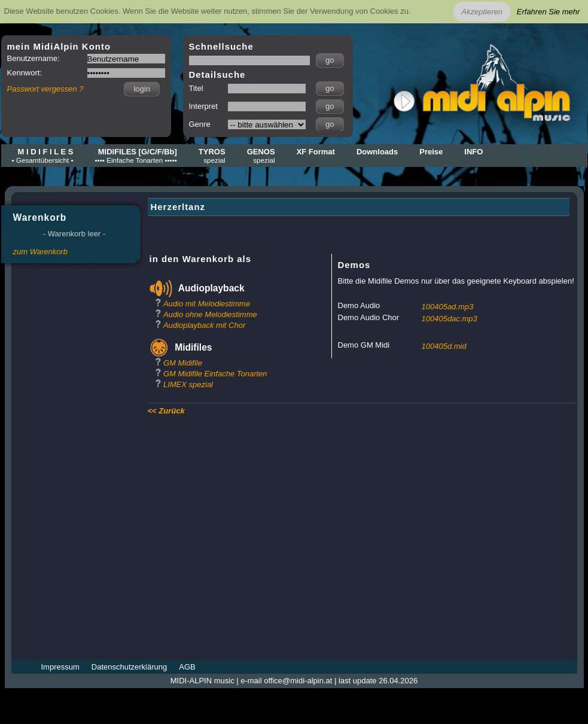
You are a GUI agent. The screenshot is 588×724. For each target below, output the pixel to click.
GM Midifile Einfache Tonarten (215, 374)
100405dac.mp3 (450, 319)
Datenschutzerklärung (129, 667)
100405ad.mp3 (448, 307)
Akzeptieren (482, 12)
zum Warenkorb (41, 252)
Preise (431, 152)
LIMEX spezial (188, 384)
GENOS (261, 156)
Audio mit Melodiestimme (207, 304)
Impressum (60, 667)
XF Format (316, 152)
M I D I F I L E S (43, 156)
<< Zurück (166, 411)
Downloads (377, 152)
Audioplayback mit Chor (204, 325)
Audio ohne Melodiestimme (210, 314)
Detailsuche (217, 74)
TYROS (212, 156)
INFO (473, 152)
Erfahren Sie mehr (549, 12)
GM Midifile (183, 363)
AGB (187, 667)
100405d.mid (444, 346)
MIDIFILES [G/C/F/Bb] (136, 156)
